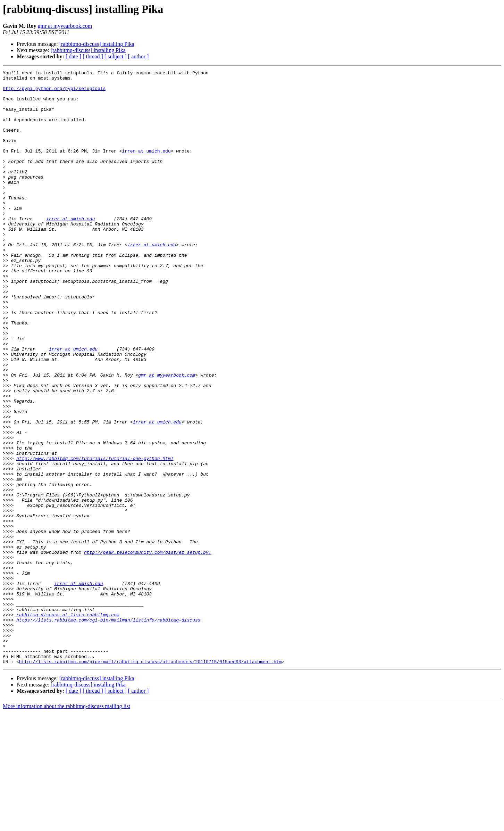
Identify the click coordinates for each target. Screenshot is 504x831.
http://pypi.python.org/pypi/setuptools (54, 92)
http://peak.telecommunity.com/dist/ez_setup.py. (148, 649)
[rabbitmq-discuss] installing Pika (97, 44)
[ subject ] (116, 56)
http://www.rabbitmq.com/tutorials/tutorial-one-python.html (95, 536)
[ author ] (138, 56)
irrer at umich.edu (146, 167)
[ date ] (73, 56)
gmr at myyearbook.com (65, 26)
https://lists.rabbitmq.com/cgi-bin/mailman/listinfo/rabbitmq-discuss (108, 730)
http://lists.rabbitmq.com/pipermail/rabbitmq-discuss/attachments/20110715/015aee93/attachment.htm (150, 780)
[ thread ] (93, 56)
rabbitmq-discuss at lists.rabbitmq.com (68, 724)
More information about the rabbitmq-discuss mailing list (66, 825)
